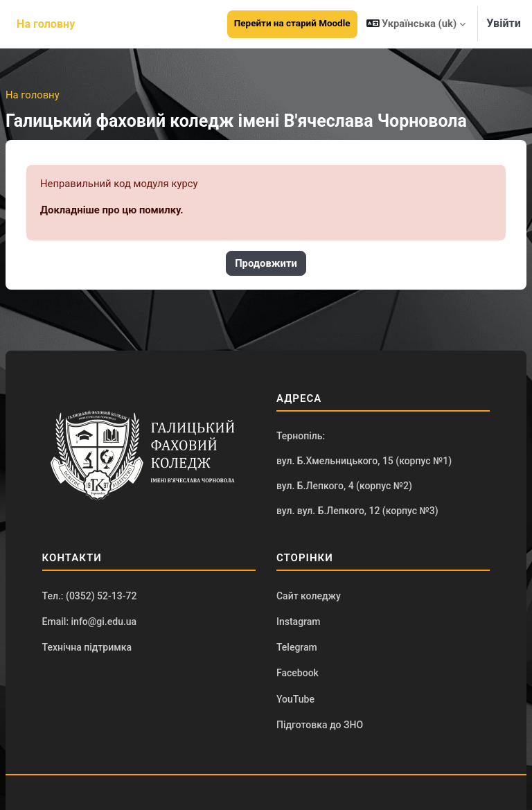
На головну (33, 95)
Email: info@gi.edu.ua (90, 622)
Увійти (504, 23)
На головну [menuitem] (46, 24)
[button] (416, 24)
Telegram (297, 647)
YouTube (295, 699)
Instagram (299, 622)
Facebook (298, 673)
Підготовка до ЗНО (320, 725)
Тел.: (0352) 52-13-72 (90, 596)
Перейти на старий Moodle (292, 23)
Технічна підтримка (87, 647)
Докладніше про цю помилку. (112, 210)
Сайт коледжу (309, 596)
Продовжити (266, 263)
